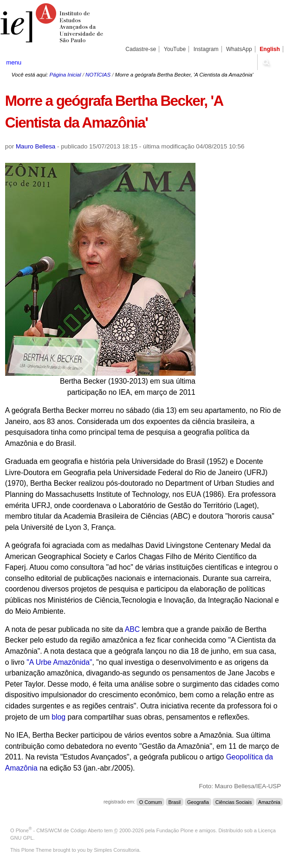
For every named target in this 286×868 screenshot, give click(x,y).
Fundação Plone (175, 830)
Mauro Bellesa (36, 146)
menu (14, 62)
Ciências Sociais (234, 802)
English (270, 49)
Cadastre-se (141, 49)
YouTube (175, 49)
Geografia (198, 802)
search (266, 62)
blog (59, 717)
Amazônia (269, 802)
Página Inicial (65, 75)
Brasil (174, 802)
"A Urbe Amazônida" (59, 662)
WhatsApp (239, 49)
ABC (132, 629)
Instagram (206, 49)
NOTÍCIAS (98, 75)
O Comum (151, 802)
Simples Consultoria (117, 850)
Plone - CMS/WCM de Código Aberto (59, 830)
